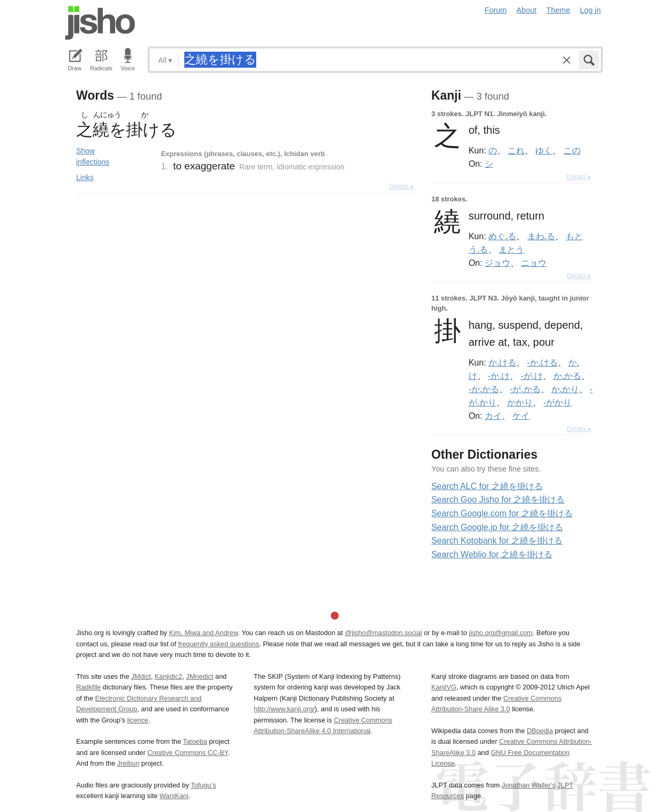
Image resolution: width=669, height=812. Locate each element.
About (527, 10)
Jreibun (128, 763)
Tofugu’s (203, 785)
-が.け (531, 376)
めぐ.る (502, 236)
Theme (558, 10)
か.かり (565, 389)
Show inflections (93, 156)
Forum (496, 10)
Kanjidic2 (168, 676)
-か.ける (542, 362)
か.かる (567, 376)
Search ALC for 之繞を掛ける (487, 486)
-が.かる (525, 389)
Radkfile (88, 687)
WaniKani (174, 796)
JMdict (141, 676)
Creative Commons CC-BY (188, 753)
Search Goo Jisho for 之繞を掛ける (498, 500)
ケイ (521, 416)
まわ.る (541, 236)
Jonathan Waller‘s (529, 785)
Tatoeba (195, 741)
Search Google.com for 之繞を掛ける (502, 513)
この (572, 150)
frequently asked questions (218, 644)
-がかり (557, 402)
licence (138, 720)
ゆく (544, 150)
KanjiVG (444, 687)
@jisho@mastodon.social (383, 633)
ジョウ (497, 263)
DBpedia (540, 731)
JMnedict (199, 676)
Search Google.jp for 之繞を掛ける (497, 527)
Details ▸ (402, 186)
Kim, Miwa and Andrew (203, 633)
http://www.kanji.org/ (284, 709)
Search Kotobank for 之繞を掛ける (497, 541)
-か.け (499, 376)
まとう (511, 249)
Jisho (100, 23)
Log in (590, 10)
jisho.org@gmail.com (501, 633)
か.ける (502, 362)
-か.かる (484, 389)
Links (85, 177)
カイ (493, 416)
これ (516, 150)
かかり (520, 402)
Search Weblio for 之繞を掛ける (492, 554)
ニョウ (534, 263)
